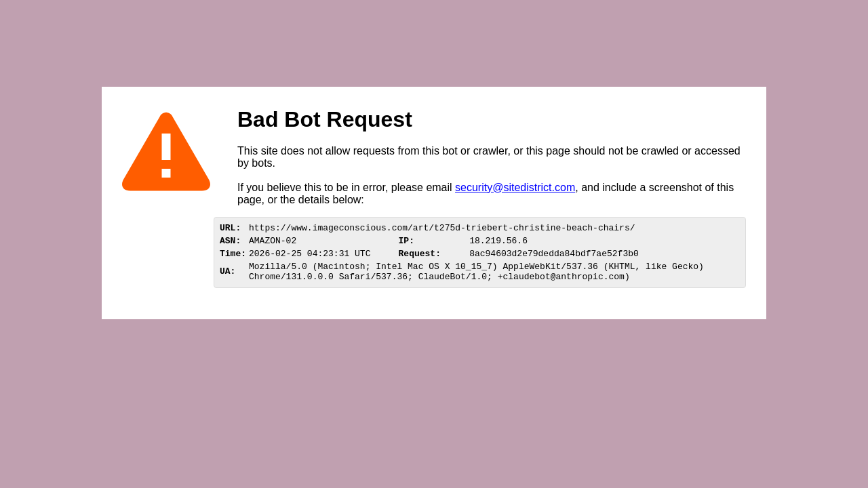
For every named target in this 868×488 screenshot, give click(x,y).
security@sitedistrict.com (515, 187)
